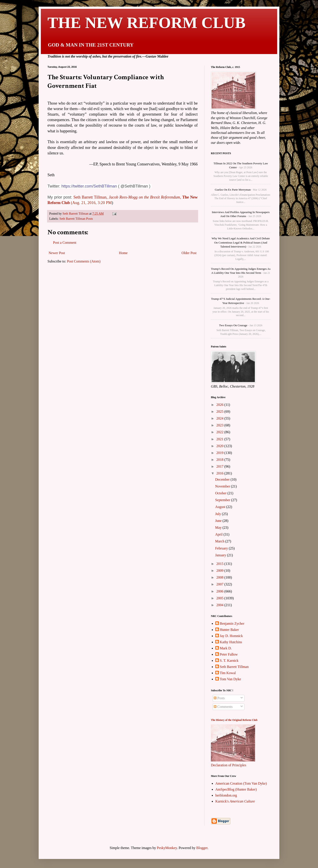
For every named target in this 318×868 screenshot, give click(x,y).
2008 (220, 577)
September (223, 500)
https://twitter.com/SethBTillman (89, 186)
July (219, 514)
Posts (219, 698)
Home (123, 253)
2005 (220, 598)
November (223, 486)
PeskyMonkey (167, 848)
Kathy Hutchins (231, 642)
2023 (220, 425)
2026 (220, 405)
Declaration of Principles (229, 765)
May (219, 528)
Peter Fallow (229, 654)
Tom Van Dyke (230, 679)
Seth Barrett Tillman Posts (76, 219)
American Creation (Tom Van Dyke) (241, 783)
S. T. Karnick (229, 661)
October (221, 493)
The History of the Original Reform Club (234, 720)
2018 (220, 460)
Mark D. (226, 648)
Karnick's (235, 801)
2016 (220, 473)
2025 (220, 412)
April (219, 534)
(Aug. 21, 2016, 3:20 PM (91, 203)
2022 (220, 432)
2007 (220, 584)
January (221, 555)
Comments (223, 707)
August (221, 507)
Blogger (202, 848)
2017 (220, 466)
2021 (220, 439)
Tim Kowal (228, 673)
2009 (220, 571)
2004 (220, 605)
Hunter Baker (229, 630)
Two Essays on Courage (233, 325)
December (223, 479)
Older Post (189, 253)
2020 (220, 446)
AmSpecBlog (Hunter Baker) (236, 789)
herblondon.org (226, 795)
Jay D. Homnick (231, 636)
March (220, 541)
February (222, 548)
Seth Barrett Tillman (234, 667)
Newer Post (57, 253)
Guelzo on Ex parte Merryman (233, 190)
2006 (220, 591)
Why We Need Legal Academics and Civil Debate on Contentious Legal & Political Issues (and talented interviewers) (241, 242)
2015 (220, 564)
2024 (220, 418)
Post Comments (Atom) (84, 261)
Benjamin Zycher (232, 623)
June (219, 521)
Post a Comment (65, 243)
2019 (220, 453)
